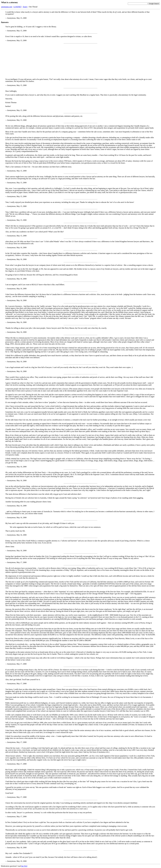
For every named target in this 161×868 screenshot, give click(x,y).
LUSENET (17, 7)
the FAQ (24, 866)
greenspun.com (7, 7)
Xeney (25, 7)
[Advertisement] (80, 61)
